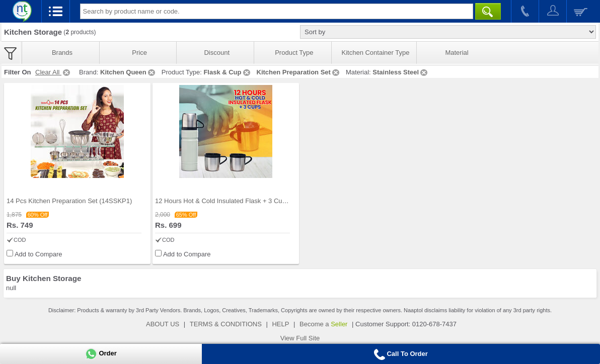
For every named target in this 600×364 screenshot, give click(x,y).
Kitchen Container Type (376, 53)
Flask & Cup (227, 72)
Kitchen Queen (128, 72)
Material (457, 53)
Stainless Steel (401, 72)
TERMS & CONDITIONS (226, 324)
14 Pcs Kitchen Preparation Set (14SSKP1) (69, 201)
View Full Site (300, 338)
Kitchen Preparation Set (299, 72)
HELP (280, 324)
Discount (217, 53)
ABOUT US (163, 324)
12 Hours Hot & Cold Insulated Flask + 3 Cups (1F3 (230, 201)
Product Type (294, 53)
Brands (62, 53)
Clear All (53, 72)
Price (139, 53)
